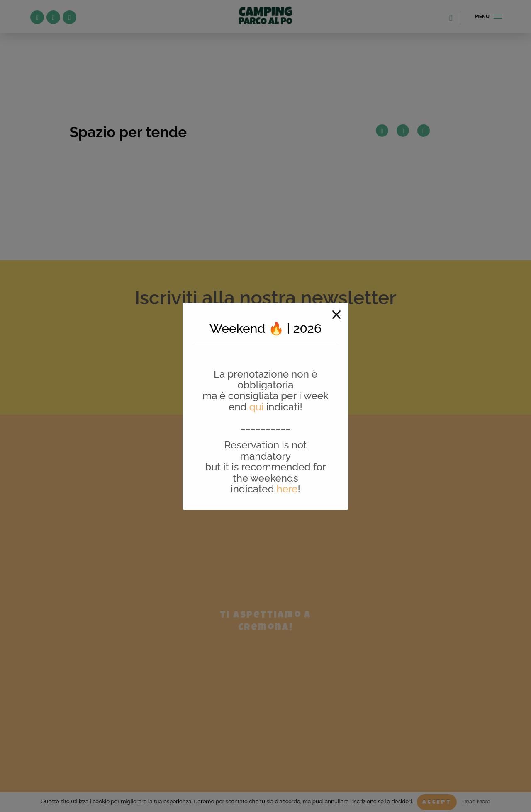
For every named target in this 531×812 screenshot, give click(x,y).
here (287, 489)
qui (257, 407)
